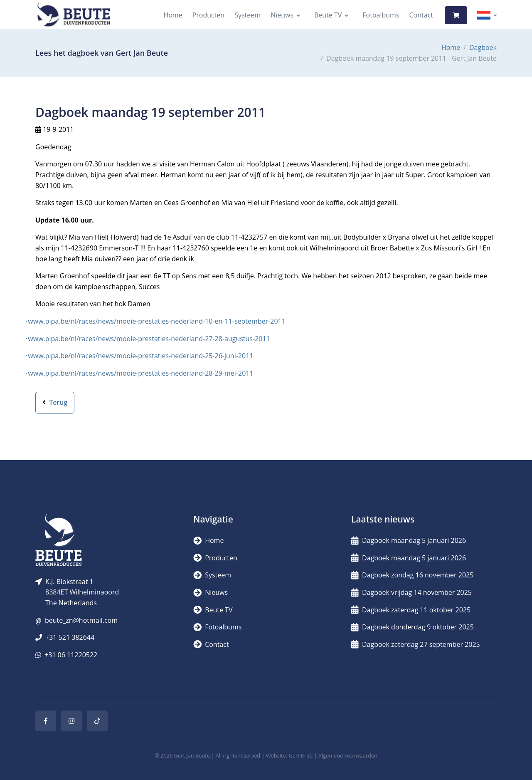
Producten (209, 15)
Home (173, 15)
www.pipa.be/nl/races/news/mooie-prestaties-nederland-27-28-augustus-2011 (149, 339)
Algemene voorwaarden (348, 755)
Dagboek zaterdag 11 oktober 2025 (411, 610)
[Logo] (74, 15)
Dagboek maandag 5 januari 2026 (409, 540)
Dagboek (483, 47)
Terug (55, 402)
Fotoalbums (381, 15)
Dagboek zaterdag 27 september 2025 (416, 644)
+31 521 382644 (70, 637)
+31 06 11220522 (71, 655)
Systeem (248, 15)
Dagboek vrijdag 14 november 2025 (411, 592)
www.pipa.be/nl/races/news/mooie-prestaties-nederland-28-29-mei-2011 (140, 373)
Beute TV (328, 15)
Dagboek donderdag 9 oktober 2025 (413, 627)
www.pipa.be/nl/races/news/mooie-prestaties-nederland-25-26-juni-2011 (140, 356)
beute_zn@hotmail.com (81, 620)
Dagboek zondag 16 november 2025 (412, 575)
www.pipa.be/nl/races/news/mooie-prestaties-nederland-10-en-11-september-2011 (157, 321)
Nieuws (282, 15)
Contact (421, 15)
